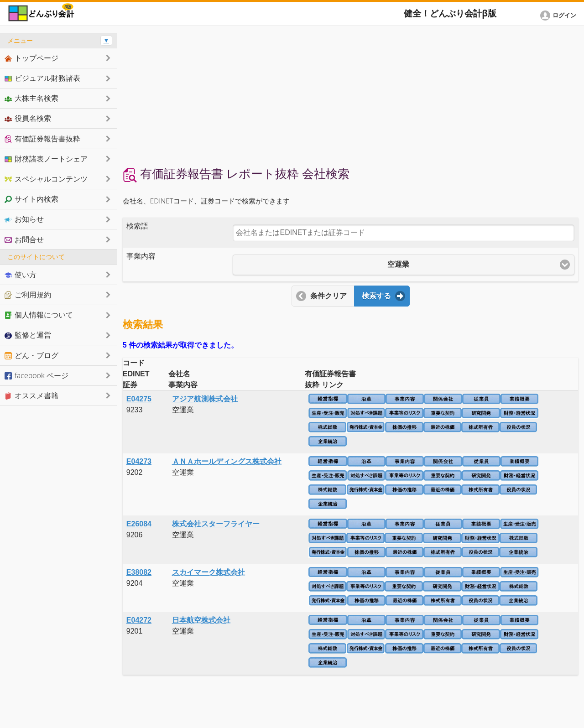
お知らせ (24, 219)
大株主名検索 (31, 98)
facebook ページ (36, 375)
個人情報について (39, 315)
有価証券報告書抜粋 (42, 139)
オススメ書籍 (31, 395)
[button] (560, 16)
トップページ (31, 58)
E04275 (139, 399)
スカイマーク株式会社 (209, 572)
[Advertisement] (350, 97)
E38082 (139, 572)
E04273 (139, 461)
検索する (376, 296)
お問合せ (24, 239)
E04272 (139, 620)
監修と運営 (28, 335)
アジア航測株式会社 (205, 399)
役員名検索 (28, 118)
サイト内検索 (31, 199)
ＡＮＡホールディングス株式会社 (227, 461)
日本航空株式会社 (201, 620)
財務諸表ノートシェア (46, 159)
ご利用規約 (28, 295)
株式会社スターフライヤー (216, 524)
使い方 (21, 275)
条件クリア (328, 296)
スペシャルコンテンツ (46, 179)
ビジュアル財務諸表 (42, 78)
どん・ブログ (31, 355)
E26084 (139, 524)
